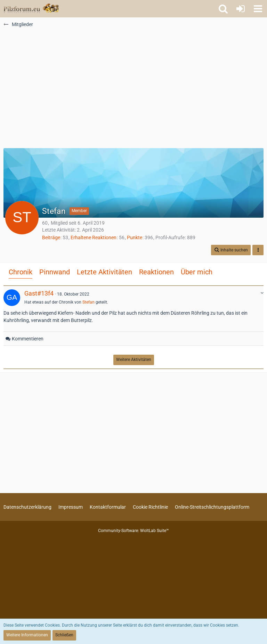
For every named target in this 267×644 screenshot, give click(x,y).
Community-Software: (133, 531)
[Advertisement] (133, 91)
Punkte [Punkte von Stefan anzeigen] (135, 238)
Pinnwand (55, 272)
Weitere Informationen (27, 635)
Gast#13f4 (39, 293)
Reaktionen (156, 272)
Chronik (21, 272)
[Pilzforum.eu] (31, 9)
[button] (258, 9)
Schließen (64, 635)
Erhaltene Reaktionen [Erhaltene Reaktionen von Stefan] (94, 238)
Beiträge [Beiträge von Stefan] (51, 238)
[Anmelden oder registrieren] (241, 9)
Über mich (197, 272)
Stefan (88, 302)
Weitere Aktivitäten (134, 360)
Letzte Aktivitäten (104, 272)
